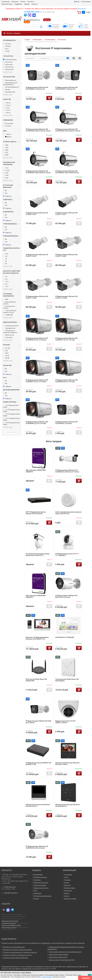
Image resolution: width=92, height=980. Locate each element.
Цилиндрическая (10, 60)
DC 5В (6, 358)
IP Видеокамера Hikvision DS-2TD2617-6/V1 (37, 214)
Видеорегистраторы (40, 877)
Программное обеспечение (42, 896)
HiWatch (7, 46)
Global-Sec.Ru (46, 943)
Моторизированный (11, 87)
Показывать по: (45, 58)
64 (5, 264)
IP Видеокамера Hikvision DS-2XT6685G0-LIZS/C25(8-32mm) (67, 172)
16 (5, 259)
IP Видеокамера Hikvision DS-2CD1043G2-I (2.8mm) (67, 423)
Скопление (8, 337)
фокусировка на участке (10, 303)
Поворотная (8, 69)
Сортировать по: (31, 58)
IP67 (6, 152)
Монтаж (47, 20)
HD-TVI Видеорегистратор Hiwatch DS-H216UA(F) (36, 513)
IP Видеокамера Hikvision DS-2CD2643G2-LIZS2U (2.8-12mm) (67, 471)
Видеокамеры (38, 874)
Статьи (67, 896)
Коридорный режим (11, 326)
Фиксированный (10, 80)
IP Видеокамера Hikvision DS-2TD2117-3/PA (67, 255)
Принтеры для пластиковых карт (14, 947)
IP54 (6, 148)
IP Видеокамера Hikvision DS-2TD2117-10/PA (67, 297)
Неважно (7, 196)
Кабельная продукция (41, 883)
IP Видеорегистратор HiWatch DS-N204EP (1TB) (39, 764)
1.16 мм (7, 105)
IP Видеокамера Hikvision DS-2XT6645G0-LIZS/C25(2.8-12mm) (68, 130)
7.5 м (6, 281)
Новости (34, 4)
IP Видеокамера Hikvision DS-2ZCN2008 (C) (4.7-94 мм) (67, 381)
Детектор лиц (9, 335)
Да (5, 190)
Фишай (6, 89)
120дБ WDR (8, 315)
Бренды (27, 4)
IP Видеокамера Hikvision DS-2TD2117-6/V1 (37, 255)
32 (5, 261)
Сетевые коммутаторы (41, 888)
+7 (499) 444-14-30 (32, 12)
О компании (6, 2)
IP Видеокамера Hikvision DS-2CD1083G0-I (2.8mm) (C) (37, 88)
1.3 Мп (6, 170)
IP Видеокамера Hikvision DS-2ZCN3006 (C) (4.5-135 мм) (37, 339)
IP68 (6, 155)
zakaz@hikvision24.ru (33, 20)
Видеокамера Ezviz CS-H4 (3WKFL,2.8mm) (65, 722)
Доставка (15, 2)
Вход (77, 2)
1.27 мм (7, 110)
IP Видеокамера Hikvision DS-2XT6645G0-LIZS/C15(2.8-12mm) (38, 130)
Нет (5, 193)
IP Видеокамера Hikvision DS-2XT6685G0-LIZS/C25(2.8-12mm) (38, 172)
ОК (90, 976)
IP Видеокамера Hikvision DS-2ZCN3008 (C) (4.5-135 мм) (37, 423)
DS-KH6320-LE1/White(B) (65, 637)
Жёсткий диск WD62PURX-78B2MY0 (36, 471)
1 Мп (6, 168)
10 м (6, 286)
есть (6, 254)
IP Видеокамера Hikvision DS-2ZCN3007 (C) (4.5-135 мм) (37, 381)
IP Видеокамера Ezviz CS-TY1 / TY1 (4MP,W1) (67, 555)
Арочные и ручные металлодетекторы (15, 958)
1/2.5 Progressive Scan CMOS (11, 415)
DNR (6, 299)
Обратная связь (7, 4)
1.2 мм (6, 108)
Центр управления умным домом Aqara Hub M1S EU (68, 513)
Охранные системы (40, 885)
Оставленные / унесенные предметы (10, 332)
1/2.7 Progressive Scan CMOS (11, 419)
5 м (5, 277)
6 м (5, 279)
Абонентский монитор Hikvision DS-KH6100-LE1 (38, 805)
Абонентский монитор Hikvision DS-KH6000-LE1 (67, 805)
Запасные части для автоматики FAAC (62, 960)
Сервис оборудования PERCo (59, 954)
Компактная (8, 67)
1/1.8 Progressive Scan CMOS (11, 411)
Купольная (8, 62)
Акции (27, 22)
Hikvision (7, 44)
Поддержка (18, 4)
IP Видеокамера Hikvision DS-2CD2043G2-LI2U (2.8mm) (37, 847)
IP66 (6, 150)
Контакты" (82, 9)
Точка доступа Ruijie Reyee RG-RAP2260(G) (67, 680)
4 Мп (6, 178)
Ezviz (6, 49)
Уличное (7, 126)
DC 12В (7, 348)
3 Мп (6, 175)
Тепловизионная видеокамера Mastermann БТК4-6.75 (38, 555)
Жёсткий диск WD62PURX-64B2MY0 (36, 596)
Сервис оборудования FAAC (58, 957)
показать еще (8, 72)
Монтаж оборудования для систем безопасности (65, 952)
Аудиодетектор (9, 328)
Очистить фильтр (12, 432)
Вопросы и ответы (70, 899)
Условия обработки (47, 977)
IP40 (6, 145)
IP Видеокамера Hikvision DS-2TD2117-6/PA (37, 297)
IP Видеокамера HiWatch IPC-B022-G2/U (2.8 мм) (67, 596)
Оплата (23, 2)
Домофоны (37, 880)
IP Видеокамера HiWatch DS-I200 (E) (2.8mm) (38, 722)
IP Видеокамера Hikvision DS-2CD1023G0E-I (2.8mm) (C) (67, 88)
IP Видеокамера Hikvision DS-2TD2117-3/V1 (67, 214)
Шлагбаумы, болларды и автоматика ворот (17, 950)
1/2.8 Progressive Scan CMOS (11, 424)
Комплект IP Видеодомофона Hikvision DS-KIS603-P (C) (37, 638)
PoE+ (6, 353)
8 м (5, 284)
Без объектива (9, 92)
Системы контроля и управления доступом (17, 955)
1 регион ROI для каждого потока (10, 311)
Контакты (31, 2)
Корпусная (8, 64)
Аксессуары (37, 893)
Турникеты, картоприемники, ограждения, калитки (20, 952)
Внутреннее (8, 123)
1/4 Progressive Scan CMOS (11, 406)
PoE (5, 351)
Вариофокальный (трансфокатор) (10, 84)
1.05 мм (7, 103)
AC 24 (6, 356)
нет (5, 256)
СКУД (35, 891)
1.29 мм (7, 113)
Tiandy (6, 51)
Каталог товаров (12, 33)
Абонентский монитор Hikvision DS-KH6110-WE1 (67, 764)
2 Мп (6, 173)
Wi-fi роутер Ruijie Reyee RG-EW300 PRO (37, 680)
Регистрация (86, 2)
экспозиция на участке (9, 307)
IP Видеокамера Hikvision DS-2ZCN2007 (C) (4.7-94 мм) (67, 339)
